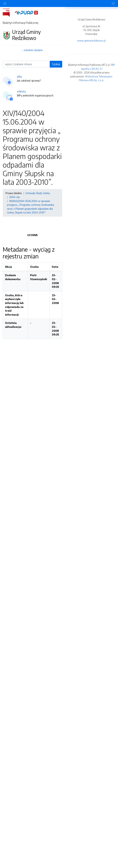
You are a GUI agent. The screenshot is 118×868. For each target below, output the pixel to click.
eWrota (21, 91)
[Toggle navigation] (113, 3)
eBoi (19, 77)
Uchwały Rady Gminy (38, 193)
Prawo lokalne (14, 193)
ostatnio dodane (33, 50)
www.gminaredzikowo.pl (91, 41)
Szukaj (56, 64)
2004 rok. (15, 197)
